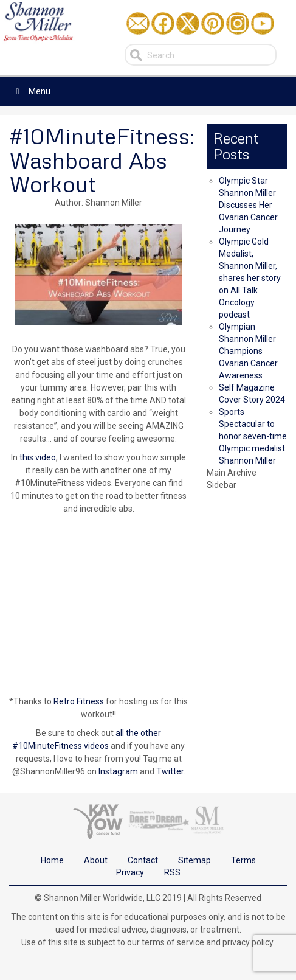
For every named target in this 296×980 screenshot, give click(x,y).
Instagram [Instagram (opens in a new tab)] (119, 771)
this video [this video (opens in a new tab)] (38, 457)
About (96, 860)
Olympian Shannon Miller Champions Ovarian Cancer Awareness (248, 351)
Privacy (130, 872)
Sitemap (194, 860)
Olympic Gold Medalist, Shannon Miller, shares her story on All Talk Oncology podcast (250, 278)
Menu (31, 91)
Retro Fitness (79, 701)
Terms (243, 860)
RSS (172, 872)
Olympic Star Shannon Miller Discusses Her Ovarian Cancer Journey (248, 205)
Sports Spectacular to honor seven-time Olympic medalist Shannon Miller (253, 436)
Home (52, 860)
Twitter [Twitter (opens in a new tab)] (170, 771)
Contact (143, 860)
